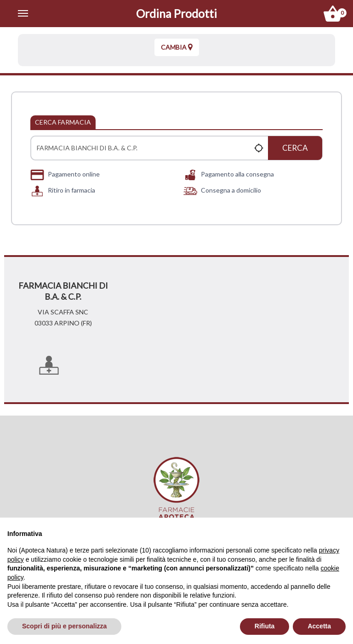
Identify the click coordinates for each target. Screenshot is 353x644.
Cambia (177, 47)
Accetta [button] (319, 626)
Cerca (295, 148)
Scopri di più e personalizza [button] (64, 626)
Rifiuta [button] (265, 626)
